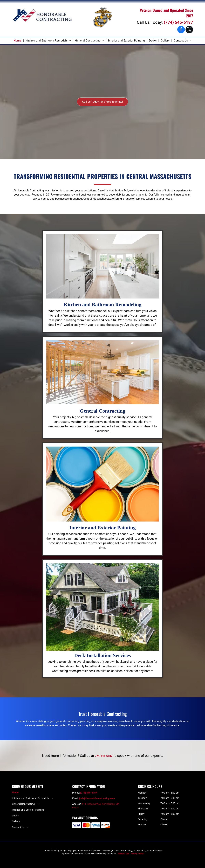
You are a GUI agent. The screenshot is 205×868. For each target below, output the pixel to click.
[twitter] (189, 30)
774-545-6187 (104, 756)
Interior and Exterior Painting (102, 528)
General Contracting (102, 411)
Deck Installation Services (102, 655)
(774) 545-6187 (89, 793)
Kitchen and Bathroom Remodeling (102, 305)
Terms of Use (123, 854)
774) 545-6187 (179, 22)
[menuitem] (18, 41)
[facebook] (181, 30)
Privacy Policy (137, 854)
